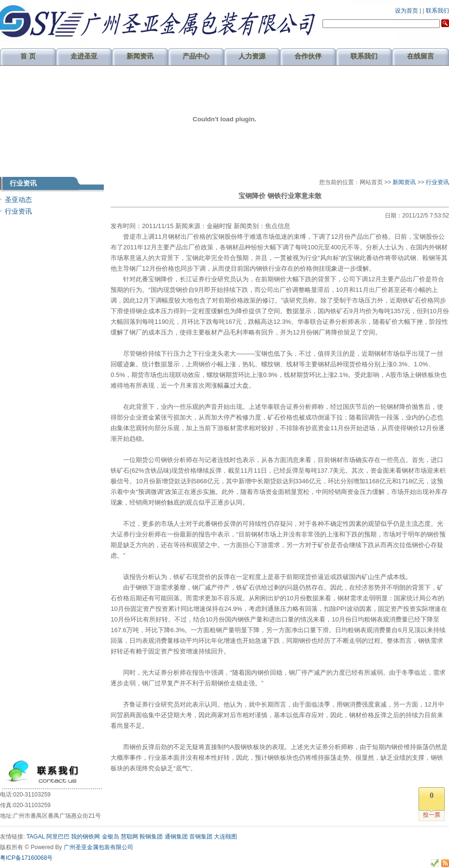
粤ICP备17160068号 (26, 858)
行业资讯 (18, 211)
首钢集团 (201, 837)
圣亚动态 (18, 200)
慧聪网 (129, 837)
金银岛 (111, 837)
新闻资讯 (404, 182)
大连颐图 (225, 837)
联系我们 (437, 11)
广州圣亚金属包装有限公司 (98, 847)
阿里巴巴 (58, 837)
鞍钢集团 (151, 837)
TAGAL (36, 837)
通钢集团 (176, 837)
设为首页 (407, 11)
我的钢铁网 (85, 837)
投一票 (432, 815)
